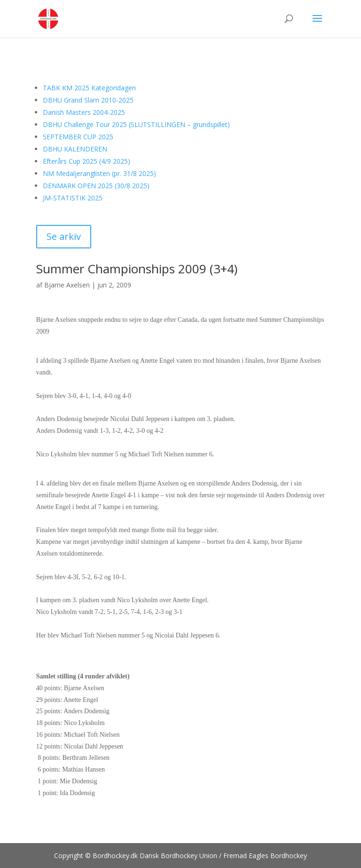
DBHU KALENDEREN (75, 149)
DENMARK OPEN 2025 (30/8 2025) (96, 186)
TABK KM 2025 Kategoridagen (89, 88)
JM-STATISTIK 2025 (73, 198)
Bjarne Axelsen (67, 285)
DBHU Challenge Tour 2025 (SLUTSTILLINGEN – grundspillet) (136, 124)
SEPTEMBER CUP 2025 (78, 137)
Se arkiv (64, 236)
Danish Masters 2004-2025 (84, 112)
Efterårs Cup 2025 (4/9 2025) (86, 161)
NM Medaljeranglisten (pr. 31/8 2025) (99, 173)
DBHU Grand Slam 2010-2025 (88, 100)
